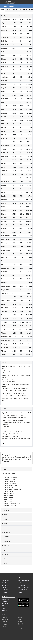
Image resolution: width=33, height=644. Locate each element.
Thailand (4, 326)
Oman (3, 254)
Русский (5, 624)
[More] (4, 444)
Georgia (4, 138)
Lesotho (4, 200)
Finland (4, 131)
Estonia (4, 128)
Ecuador (4, 117)
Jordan (4, 178)
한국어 (20, 629)
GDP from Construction (9, 484)
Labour (5, 515)
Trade (5, 528)
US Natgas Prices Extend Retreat (12, 434)
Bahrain (4, 41)
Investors (5, 604)
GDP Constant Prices (8, 480)
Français (5, 622)
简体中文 (20, 624)
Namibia (4, 228)
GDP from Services (8, 491)
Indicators (5, 585)
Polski (19, 620)
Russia (4, 279)
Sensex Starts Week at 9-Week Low (12, 415)
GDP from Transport (8, 493)
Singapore (5, 293)
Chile (3, 91)
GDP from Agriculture (9, 482)
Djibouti (4, 113)
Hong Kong (5, 156)
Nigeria (4, 247)
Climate (5, 563)
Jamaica (4, 171)
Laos (3, 192)
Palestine (4, 261)
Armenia (4, 34)
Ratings (4, 592)
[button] (31, 3)
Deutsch (20, 615)
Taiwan (4, 315)
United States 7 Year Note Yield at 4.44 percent (16, 389)
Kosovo (4, 189)
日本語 (20, 626)
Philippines (5, 268)
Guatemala (5, 146)
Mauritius (5, 210)
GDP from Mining (7, 488)
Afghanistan (5, 19)
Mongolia (4, 218)
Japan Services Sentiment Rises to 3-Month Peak (16, 413)
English (4, 615)
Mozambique (6, 225)
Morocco (4, 221)
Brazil (3, 70)
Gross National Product (9, 505)
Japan (3, 174)
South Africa (6, 297)
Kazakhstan (5, 182)
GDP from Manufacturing (10, 486)
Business (6, 537)
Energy (5, 554)
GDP (4, 469)
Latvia (3, 196)
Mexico (4, 214)
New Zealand (6, 239)
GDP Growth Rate (7, 497)
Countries (5, 583)
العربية (4, 629)
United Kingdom (7, 337)
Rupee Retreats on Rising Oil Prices (12, 420)
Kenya (4, 185)
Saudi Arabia (6, 286)
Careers (4, 601)
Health (5, 559)
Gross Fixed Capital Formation (11, 503)
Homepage (5, 581)
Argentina (5, 30)
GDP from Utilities (8, 495)
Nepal (3, 232)
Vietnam (4, 351)
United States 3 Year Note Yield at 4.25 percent (16, 393)
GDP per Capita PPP (8, 501)
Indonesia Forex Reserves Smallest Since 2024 (16, 439)
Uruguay (4, 344)
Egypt (3, 120)
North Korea (5, 250)
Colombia (5, 99)
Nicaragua (5, 243)
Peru (3, 265)
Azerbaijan (5, 37)
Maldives (4, 207)
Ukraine (4, 333)
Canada (4, 84)
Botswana (5, 66)
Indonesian (21, 622)
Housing (5, 546)
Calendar (5, 588)
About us (5, 608)
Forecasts (5, 590)
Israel (3, 167)
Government (7, 532)
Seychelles (5, 290)
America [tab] (14, 10)
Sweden (4, 311)
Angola (4, 27)
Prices (5, 519)
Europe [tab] (8, 10)
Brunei (4, 73)
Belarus (4, 48)
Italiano (20, 617)
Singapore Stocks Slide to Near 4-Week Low (15, 431)
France (4, 135)
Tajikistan (5, 319)
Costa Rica (5, 106)
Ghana (4, 142)
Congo (4, 102)
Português (5, 620)
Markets (5, 510)
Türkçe (4, 626)
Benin (3, 55)
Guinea (4, 149)
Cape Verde (5, 88)
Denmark (4, 110)
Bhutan (4, 59)
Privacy (4, 611)
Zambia (4, 355)
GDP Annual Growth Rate (10, 478)
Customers (5, 599)
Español (4, 617)
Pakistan (4, 257)
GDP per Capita (7, 499)
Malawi (4, 203)
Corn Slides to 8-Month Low (10, 436)
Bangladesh (5, 45)
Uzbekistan (5, 347)
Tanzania (4, 322)
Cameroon (5, 81)
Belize (3, 52)
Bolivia (4, 63)
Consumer (6, 541)
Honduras (5, 153)
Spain (3, 304)
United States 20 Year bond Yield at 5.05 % (15, 396)
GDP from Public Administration (12, 489)
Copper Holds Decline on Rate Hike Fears (14, 418)
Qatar (3, 275)
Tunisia (4, 329)
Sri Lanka (5, 308)
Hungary (4, 160)
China (3, 95)
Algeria (4, 23)
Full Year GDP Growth (9, 474)
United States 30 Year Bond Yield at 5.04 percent (16, 391)
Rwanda (4, 283)
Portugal (4, 272)
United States (6, 340)
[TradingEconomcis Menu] (2, 2)
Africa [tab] (25, 10)
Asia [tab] (20, 10)
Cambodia (5, 77)
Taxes (5, 550)
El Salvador (5, 124)
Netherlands (5, 236)
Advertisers (5, 606)
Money (5, 524)
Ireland (4, 164)
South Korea (6, 301)
